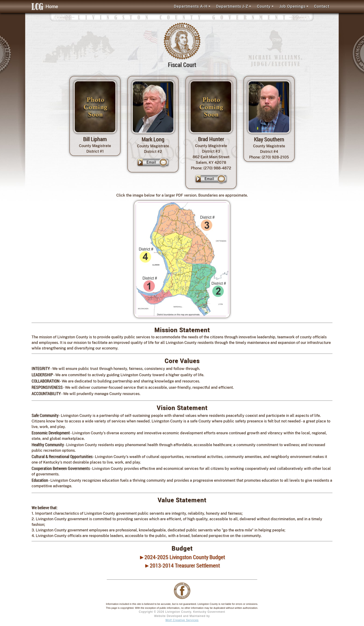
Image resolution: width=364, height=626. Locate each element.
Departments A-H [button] (191, 6)
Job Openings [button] (292, 6)
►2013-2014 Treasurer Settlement (182, 565)
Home (45, 7)
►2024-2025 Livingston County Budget (182, 557)
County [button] (264, 6)
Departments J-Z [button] (232, 6)
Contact (322, 6)
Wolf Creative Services (182, 620)
